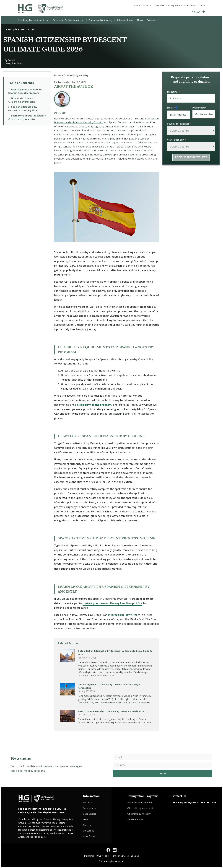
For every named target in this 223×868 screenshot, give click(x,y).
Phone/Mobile (199, 108)
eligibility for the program (94, 405)
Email (170, 108)
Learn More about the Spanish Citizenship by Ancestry (27, 117)
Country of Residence (178, 124)
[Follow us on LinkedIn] (115, 850)
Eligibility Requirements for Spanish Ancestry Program (25, 91)
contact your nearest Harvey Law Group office (112, 603)
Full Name (172, 92)
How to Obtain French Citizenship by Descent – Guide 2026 (111, 711)
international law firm (123, 615)
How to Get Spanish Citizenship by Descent (22, 100)
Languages (197, 12)
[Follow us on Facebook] (108, 850)
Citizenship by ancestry (76, 75)
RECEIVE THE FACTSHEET (191, 157)
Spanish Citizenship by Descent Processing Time (23, 108)
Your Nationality (175, 140)
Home (58, 75)
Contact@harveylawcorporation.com (194, 802)
